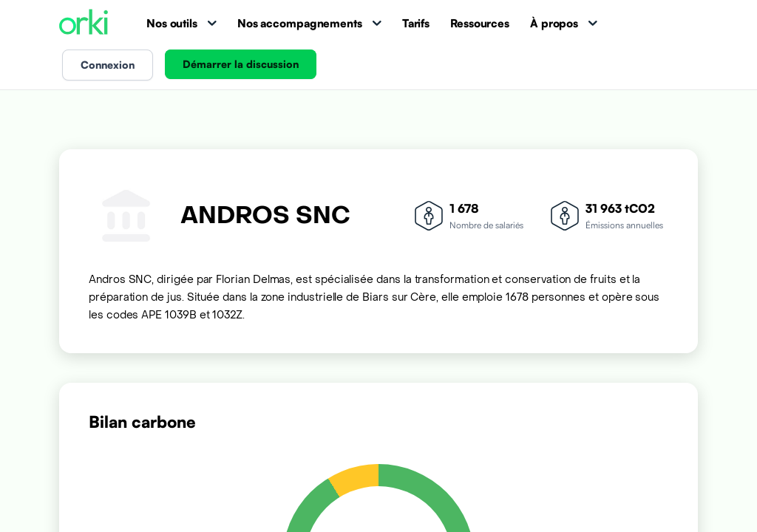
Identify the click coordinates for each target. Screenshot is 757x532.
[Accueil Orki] (84, 23)
